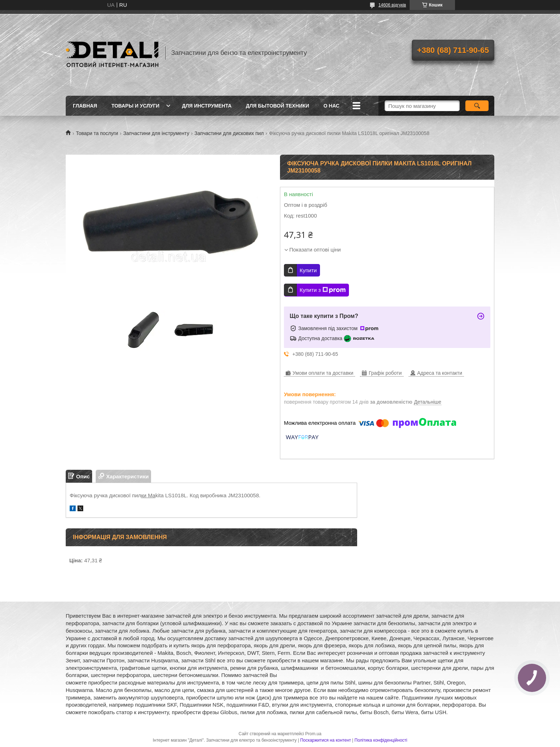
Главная (85, 106)
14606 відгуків (392, 5)
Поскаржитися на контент (325, 740)
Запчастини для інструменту (156, 133)
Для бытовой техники (277, 106)
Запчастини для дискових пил (229, 133)
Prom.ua (313, 734)
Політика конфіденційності (381, 740)
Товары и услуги (136, 106)
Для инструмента (207, 106)
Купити (308, 270)
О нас (332, 106)
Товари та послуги (97, 133)
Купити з (323, 290)
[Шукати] (477, 106)
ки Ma (148, 495)
